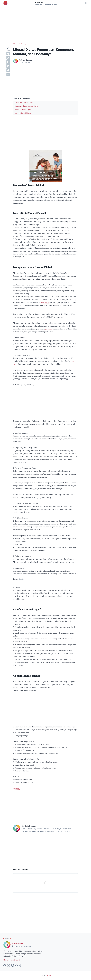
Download (17, 789)
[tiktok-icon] (20, 966)
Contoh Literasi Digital (23, 113)
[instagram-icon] (13, 966)
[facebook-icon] (5, 966)
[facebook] (8, 54)
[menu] (5, 3)
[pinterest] (8, 70)
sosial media (46, 302)
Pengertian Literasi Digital (24, 102)
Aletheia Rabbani (19, 944)
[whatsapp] (8, 62)
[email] (8, 74)
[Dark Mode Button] (86, 3)
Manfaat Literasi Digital (23, 110)
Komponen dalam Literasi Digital (26, 106)
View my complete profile (14, 960)
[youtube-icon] (16, 966)
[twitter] (8, 58)
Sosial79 (40, 2)
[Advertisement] (45, 24)
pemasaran (49, 329)
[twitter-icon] (9, 966)
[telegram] (8, 66)
